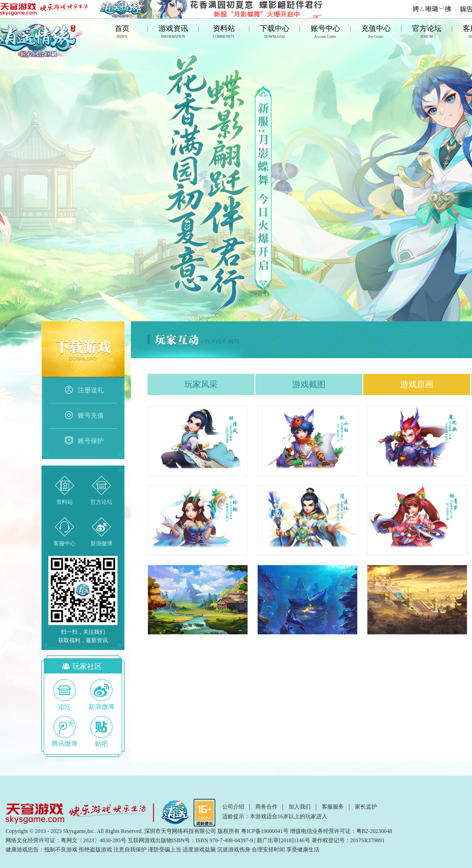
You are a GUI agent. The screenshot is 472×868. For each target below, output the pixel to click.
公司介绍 (233, 807)
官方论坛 (427, 32)
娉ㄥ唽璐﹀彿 (432, 9)
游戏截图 (309, 384)
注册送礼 (84, 390)
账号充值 (84, 416)
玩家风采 (201, 384)
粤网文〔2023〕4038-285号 (94, 840)
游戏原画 (417, 384)
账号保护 (84, 441)
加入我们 (300, 807)
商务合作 (266, 807)
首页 (122, 32)
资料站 (224, 32)
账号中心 (325, 32)
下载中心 (275, 32)
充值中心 (376, 32)
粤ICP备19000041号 (265, 831)
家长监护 (366, 807)
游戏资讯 (173, 32)
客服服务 (333, 807)
